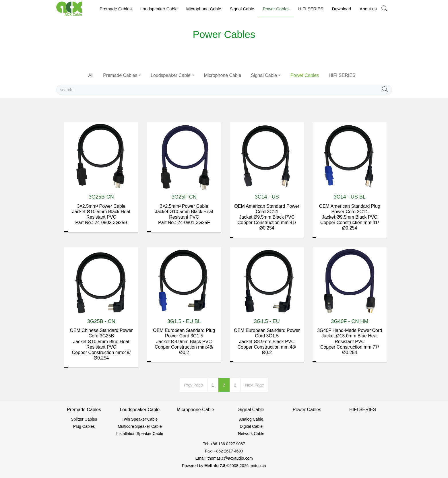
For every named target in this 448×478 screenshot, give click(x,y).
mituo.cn (258, 466)
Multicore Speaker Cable (140, 426)
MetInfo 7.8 (215, 466)
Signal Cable (264, 75)
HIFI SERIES (342, 75)
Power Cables (305, 75)
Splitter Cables (84, 419)
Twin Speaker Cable (140, 419)
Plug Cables (84, 426)
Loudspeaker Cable (171, 75)
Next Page (254, 385)
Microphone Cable (222, 75)
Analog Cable (251, 419)
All (91, 75)
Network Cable (251, 434)
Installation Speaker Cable (140, 434)
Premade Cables (120, 75)
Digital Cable (251, 426)
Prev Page (193, 385)
